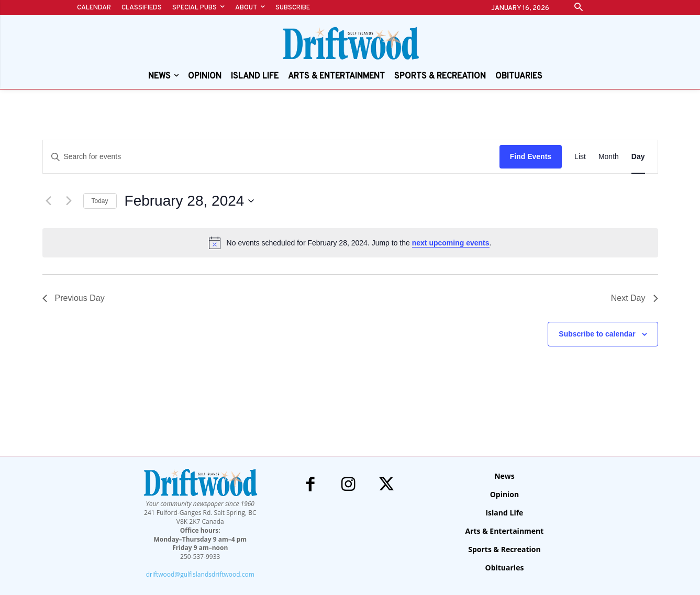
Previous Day (74, 298)
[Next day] (69, 201)
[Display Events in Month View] (609, 157)
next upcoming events (451, 243)
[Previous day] (49, 201)
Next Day (635, 298)
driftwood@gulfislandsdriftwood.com (200, 574)
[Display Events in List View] (580, 157)
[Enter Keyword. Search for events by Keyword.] (271, 157)
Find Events (531, 156)
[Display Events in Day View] (638, 157)
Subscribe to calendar (597, 334)
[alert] (350, 243)
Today (100, 201)
